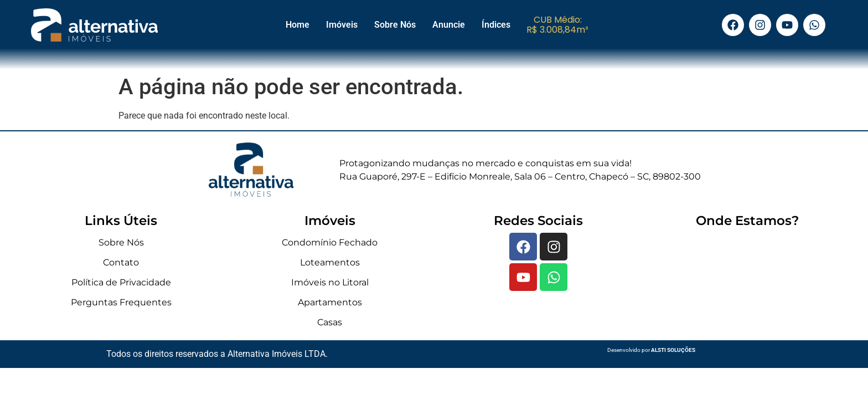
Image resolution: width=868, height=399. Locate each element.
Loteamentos (330, 262)
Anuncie (449, 25)
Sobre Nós (395, 25)
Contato (121, 262)
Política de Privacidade (121, 282)
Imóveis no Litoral (330, 282)
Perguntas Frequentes (121, 302)
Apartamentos (330, 302)
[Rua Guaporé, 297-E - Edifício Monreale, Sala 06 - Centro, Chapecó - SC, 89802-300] (747, 284)
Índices (496, 25)
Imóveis (342, 25)
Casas (330, 322)
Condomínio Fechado (330, 242)
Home (298, 25)
